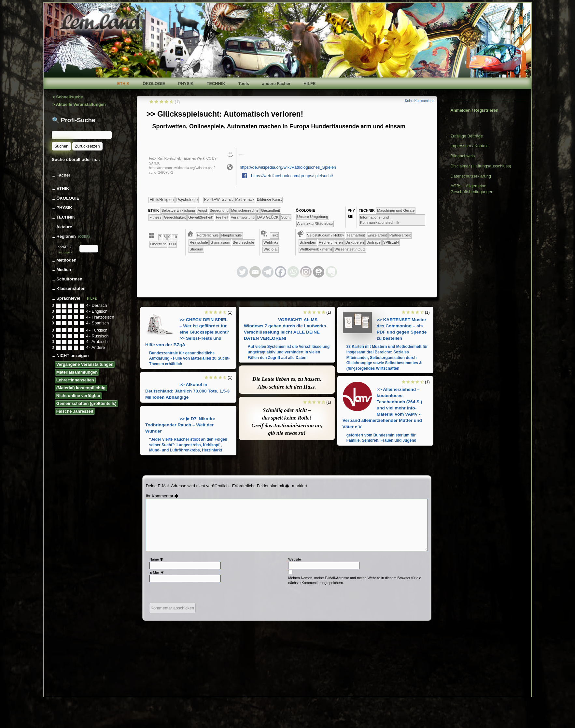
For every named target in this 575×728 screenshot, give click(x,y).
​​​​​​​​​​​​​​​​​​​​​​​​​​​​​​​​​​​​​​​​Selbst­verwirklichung (178, 210)
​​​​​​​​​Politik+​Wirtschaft (218, 199)
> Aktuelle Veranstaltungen (79, 104)
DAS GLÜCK (268, 217)
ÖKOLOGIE (154, 84)
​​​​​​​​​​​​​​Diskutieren (355, 242)
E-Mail (157, 572)
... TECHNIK (63, 217)
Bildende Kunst (269, 199)
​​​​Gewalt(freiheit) (201, 217)
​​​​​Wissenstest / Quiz (350, 249)
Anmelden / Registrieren (475, 110)
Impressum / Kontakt (470, 146)
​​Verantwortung (243, 217)
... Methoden (65, 260)
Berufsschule (244, 242)
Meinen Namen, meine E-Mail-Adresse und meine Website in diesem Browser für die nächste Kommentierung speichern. (355, 580)
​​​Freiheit (222, 217)
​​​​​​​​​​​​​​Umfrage (373, 242)
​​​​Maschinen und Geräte (396, 210)
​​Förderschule (208, 235)
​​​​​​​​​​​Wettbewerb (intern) (316, 249)
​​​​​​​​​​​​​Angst (202, 210)
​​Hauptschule (232, 235)
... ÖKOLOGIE (66, 198)
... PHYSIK (62, 208)
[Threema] (319, 272)
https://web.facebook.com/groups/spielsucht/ (292, 176)
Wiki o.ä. (271, 249)
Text (274, 235)
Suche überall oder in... (76, 159)
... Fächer (61, 175)
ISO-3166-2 (66, 253)
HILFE (309, 84)
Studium (196, 249)
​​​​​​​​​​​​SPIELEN (391, 242)
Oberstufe (159, 244)
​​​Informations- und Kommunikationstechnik (380, 220)
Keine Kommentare (419, 101)
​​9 (169, 237)
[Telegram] (268, 272)
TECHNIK (216, 84)
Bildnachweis (463, 156)
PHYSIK (186, 84)
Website (295, 559)
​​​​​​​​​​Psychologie (187, 200)
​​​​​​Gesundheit (271, 210)
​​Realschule (199, 242)
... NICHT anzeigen (70, 356)
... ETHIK (61, 188)
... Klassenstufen (69, 288)
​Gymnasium (220, 242)
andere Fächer (276, 84)
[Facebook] (280, 272)
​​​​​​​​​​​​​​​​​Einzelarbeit (377, 235)
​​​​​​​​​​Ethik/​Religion (161, 200)
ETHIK (123, 84)
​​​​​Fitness (155, 217)
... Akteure (63, 227)
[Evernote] (331, 272)
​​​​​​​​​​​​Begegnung (219, 210)
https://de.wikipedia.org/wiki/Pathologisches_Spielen (288, 167)
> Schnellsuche (68, 97)
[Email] (255, 272)
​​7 (160, 237)
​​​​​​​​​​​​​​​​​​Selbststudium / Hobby (326, 235)
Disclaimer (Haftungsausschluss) (481, 166)
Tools (244, 84)
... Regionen (71, 236)
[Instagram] (306, 272)
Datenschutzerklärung (471, 176)
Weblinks (271, 242)
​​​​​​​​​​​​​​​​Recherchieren (331, 242)
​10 (175, 237)
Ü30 (172, 244)
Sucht (286, 217)
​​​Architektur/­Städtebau (315, 223)
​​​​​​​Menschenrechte (245, 210)
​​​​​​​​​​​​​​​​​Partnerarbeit (400, 235)
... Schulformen (67, 279)
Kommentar (166, 496)
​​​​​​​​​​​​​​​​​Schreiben (308, 242)
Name (157, 559)
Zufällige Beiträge (467, 136)
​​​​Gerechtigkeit (175, 217)
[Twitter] (242, 272)
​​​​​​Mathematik (245, 199)
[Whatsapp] (293, 272)
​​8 (165, 237)
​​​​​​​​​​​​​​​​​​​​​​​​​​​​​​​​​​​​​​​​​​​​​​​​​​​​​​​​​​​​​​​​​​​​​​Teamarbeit (356, 235)
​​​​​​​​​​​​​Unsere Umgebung (312, 217)
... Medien (62, 270)
